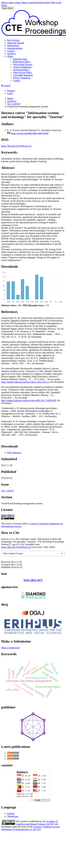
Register (11, 91)
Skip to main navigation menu (36, 2)
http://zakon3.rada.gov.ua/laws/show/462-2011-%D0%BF (29, 400)
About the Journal (16, 43)
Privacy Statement (22, 78)
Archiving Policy (21, 70)
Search (6, 86)
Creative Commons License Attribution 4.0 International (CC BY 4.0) (30, 828)
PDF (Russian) (14, 453)
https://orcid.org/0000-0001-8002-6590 (30, 133)
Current (11, 51)
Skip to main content (11, 2)
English (11, 814)
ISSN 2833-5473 (33, 580)
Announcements (15, 48)
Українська (13, 816)
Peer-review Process (23, 64)
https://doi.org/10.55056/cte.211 (16, 146)
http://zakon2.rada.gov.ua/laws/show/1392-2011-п (25, 382)
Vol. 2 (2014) (14, 104)
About (10, 56)
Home (10, 98)
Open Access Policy (23, 72)
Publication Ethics (22, 62)
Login (10, 93)
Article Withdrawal (22, 67)
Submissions (13, 46)
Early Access (13, 40)
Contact (17, 80)
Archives (11, 54)
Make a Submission (11, 648)
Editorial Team (20, 59)
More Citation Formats (13, 553)
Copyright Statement (23, 75)
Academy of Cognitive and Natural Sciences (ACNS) (37, 823)
